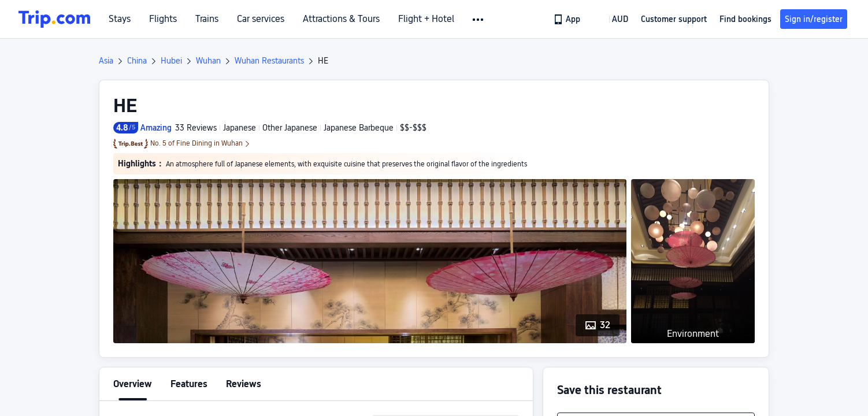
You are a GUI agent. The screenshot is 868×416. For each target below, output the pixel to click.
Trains (207, 19)
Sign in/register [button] (814, 19)
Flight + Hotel (426, 19)
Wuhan (208, 61)
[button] (479, 20)
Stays (120, 19)
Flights (163, 19)
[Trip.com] (54, 19)
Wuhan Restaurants (269, 61)
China (137, 61)
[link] (568, 19)
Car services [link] (261, 19)
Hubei (171, 61)
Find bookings (745, 19)
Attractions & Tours (341, 19)
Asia (106, 61)
